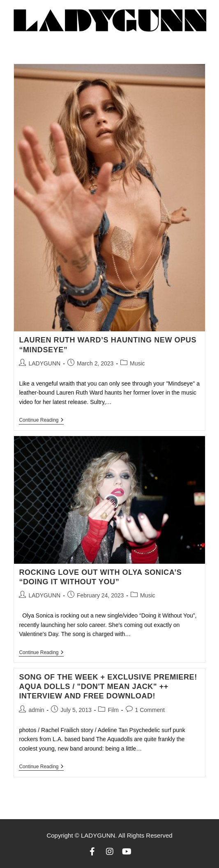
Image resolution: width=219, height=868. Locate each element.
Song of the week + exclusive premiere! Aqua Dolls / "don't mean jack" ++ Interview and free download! (108, 687)
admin (36, 710)
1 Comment (150, 710)
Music (137, 363)
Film (113, 710)
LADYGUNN (44, 363)
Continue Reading (41, 420)
